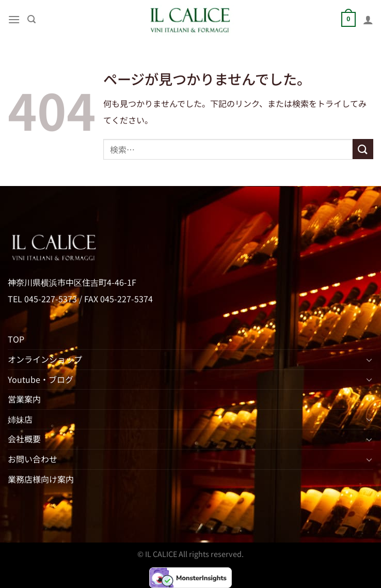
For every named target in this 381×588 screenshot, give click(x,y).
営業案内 (24, 399)
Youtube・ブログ (41, 379)
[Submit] (363, 149)
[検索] (31, 19)
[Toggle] (369, 360)
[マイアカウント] (368, 20)
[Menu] (14, 19)
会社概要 (24, 439)
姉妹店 (20, 419)
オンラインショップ (45, 359)
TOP (16, 339)
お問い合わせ (33, 459)
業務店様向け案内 (41, 479)
